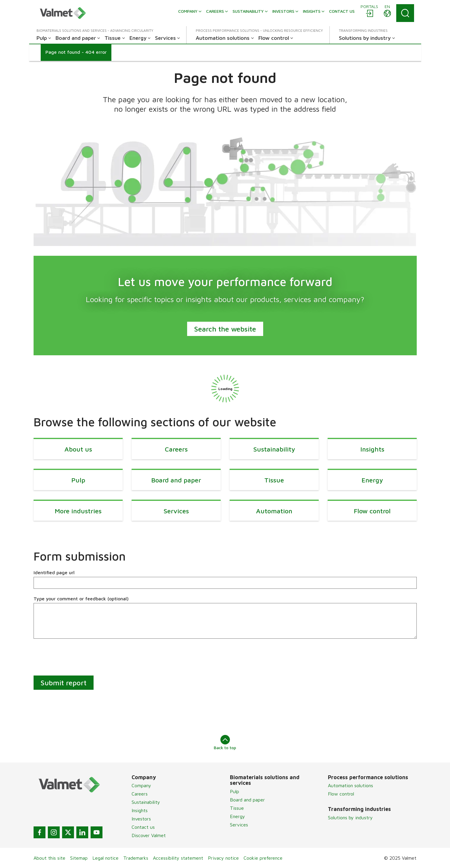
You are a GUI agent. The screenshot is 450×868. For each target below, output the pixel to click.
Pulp (235, 791)
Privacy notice (223, 858)
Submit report (64, 683)
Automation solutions (350, 785)
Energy (237, 816)
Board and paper (247, 800)
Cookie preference (263, 858)
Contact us (143, 827)
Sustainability (146, 802)
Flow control (341, 794)
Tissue (237, 808)
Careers (140, 794)
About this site (49, 858)
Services (239, 825)
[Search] (405, 13)
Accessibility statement (178, 858)
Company (141, 785)
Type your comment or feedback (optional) (81, 599)
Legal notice (105, 858)
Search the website (225, 329)
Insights (140, 810)
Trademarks (136, 858)
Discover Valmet (149, 835)
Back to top (225, 742)
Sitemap (79, 858)
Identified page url (54, 572)
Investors (141, 819)
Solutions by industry (350, 818)
